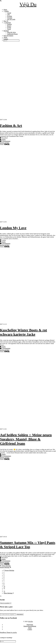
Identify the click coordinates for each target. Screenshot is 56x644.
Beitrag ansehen (5, 143)
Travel (9, 29)
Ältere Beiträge (5, 566)
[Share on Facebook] (5, 144)
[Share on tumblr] (9, 144)
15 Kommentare (6, 456)
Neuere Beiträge (6, 567)
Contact (6, 39)
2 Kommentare (5, 348)
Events (9, 27)
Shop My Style (11, 32)
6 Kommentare (5, 243)
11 (4, 588)
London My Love (13, 228)
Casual (9, 13)
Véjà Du (28, 5)
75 (4, 592)
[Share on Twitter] (6, 144)
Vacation (10, 18)
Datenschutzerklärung (30, 626)
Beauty (9, 26)
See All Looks (11, 19)
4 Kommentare (5, 561)
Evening (10, 16)
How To (6, 21)
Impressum (30, 625)
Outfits (4, 140)
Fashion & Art (11, 126)
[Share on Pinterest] (8, 144)
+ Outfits (6, 11)
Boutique (6, 31)
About (5, 37)
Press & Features (8, 36)
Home (5, 10)
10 (4, 587)
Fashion (9, 24)
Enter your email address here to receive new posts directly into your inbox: (22, 610)
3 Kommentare (5, 141)
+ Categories (7, 23)
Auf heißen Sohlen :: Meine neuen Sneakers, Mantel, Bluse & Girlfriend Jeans (26, 439)
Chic (8, 14)
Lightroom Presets (12, 34)
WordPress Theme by (8, 632)
